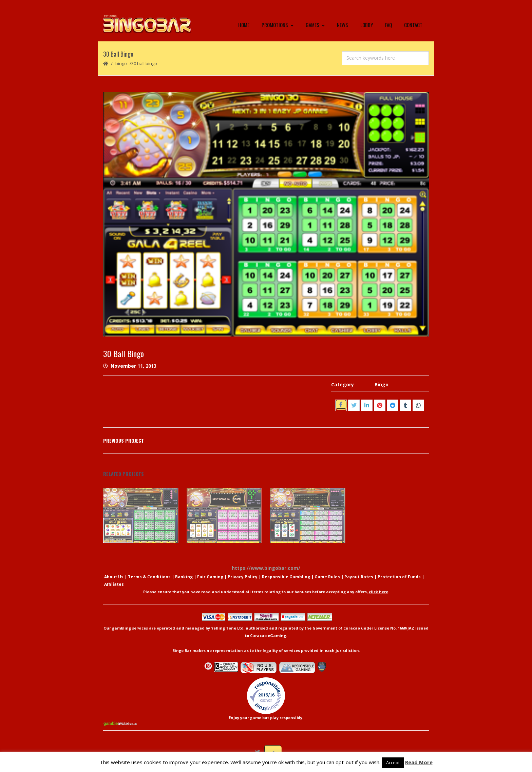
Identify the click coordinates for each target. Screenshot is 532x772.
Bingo (121, 64)
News (343, 25)
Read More (419, 762)
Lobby (367, 25)
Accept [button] (393, 763)
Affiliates (114, 585)
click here (378, 593)
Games (315, 25)
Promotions (278, 25)
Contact (413, 25)
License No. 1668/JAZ (394, 629)
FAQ (388, 25)
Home (244, 25)
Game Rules (327, 578)
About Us (114, 578)
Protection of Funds (399, 578)
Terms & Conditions (149, 578)
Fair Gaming (210, 578)
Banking (184, 578)
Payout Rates (359, 578)
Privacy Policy (243, 578)
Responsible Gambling (286, 578)
